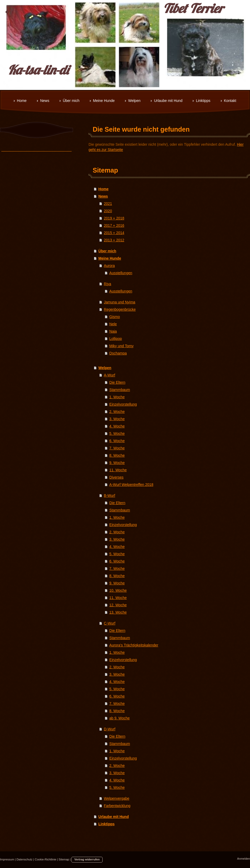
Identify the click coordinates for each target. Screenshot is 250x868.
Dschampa (118, 353)
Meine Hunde (110, 258)
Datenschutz (24, 859)
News (103, 196)
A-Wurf (110, 375)
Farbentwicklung (117, 806)
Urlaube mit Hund (114, 817)
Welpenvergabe (117, 798)
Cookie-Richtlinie (46, 859)
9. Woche (117, 463)
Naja (113, 331)
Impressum (7, 859)
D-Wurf (110, 729)
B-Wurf (110, 496)
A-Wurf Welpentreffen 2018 (131, 485)
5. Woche (117, 433)
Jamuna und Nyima (120, 302)
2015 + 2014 (114, 233)
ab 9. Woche (120, 718)
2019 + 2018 (114, 218)
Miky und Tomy (121, 346)
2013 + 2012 (114, 240)
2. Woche (117, 412)
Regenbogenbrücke (120, 309)
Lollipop (116, 339)
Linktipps (107, 824)
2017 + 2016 (114, 225)
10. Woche (118, 590)
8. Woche (117, 455)
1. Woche (117, 397)
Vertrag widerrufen (87, 859)
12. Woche (118, 605)
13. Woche (118, 612)
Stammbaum (120, 390)
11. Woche (118, 470)
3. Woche (117, 419)
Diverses (116, 477)
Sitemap (64, 859)
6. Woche (117, 441)
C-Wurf (110, 623)
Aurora (109, 266)
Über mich (107, 251)
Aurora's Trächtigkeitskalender (134, 645)
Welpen (105, 368)
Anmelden (243, 859)
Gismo (115, 317)
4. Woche (117, 426)
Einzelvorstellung (123, 404)
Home (104, 189)
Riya (108, 284)
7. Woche (117, 448)
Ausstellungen (121, 273)
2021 (108, 204)
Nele (113, 324)
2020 (108, 211)
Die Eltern (117, 382)
